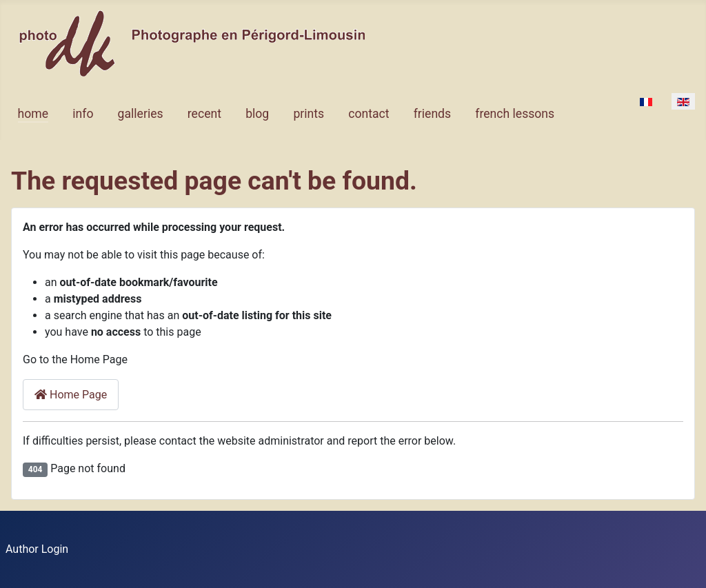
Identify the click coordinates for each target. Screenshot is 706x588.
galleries (141, 114)
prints (309, 114)
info (83, 114)
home (33, 114)
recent (204, 114)
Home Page (71, 395)
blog (257, 114)
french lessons (515, 114)
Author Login (37, 549)
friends (432, 114)
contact (369, 114)
